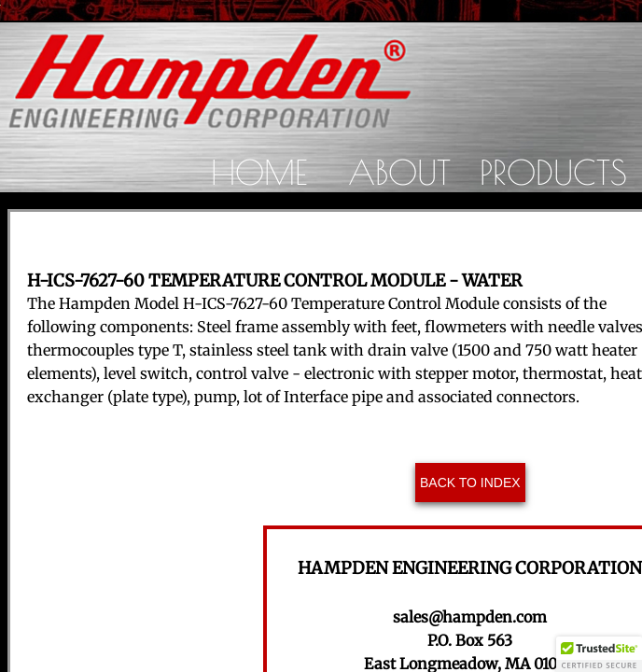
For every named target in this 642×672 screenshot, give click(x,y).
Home (259, 172)
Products (553, 172)
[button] (599, 654)
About (399, 172)
